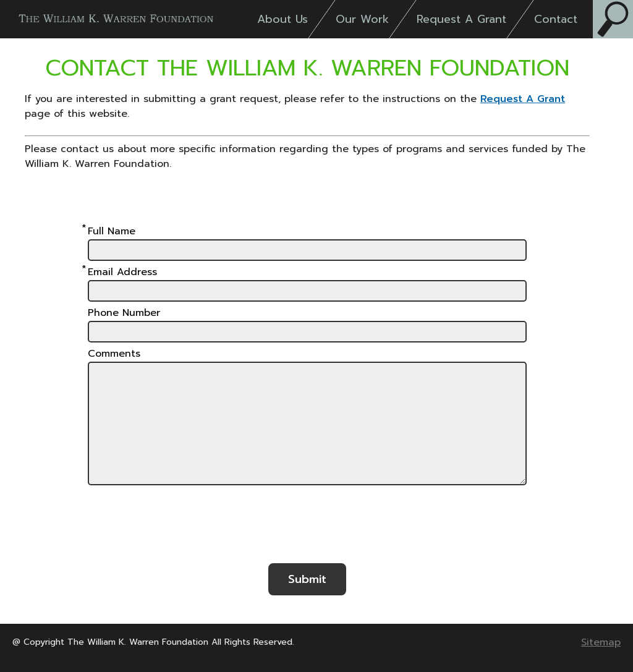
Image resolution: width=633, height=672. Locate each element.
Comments (114, 354)
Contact (556, 19)
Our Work (362, 19)
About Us (283, 19)
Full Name (112, 231)
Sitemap (601, 642)
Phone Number (124, 313)
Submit (307, 579)
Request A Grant (461, 19)
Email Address (122, 272)
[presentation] (307, 530)
